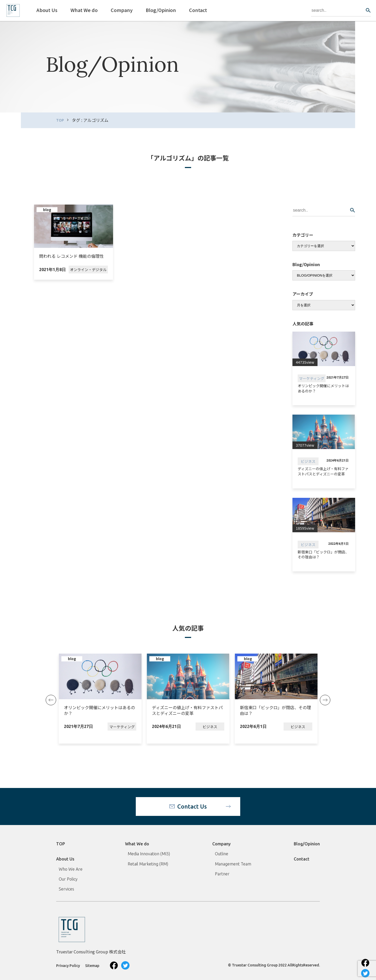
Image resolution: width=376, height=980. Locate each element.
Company (221, 844)
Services (66, 889)
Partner (222, 874)
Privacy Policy (68, 966)
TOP (60, 120)
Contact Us (192, 806)
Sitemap (92, 966)
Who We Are (71, 869)
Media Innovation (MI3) (149, 854)
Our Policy (68, 879)
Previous (51, 700)
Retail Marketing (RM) (148, 864)
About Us (65, 859)
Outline (222, 854)
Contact (302, 859)
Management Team (233, 864)
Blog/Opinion (307, 844)
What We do (137, 844)
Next (325, 700)
